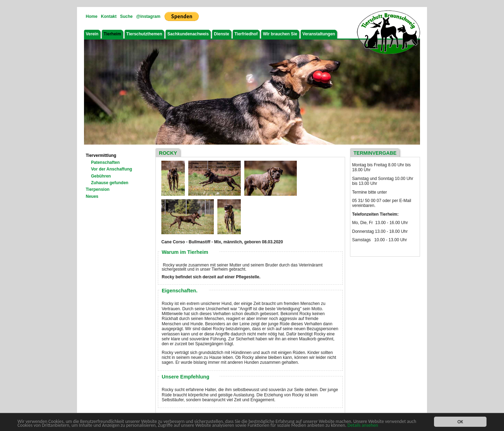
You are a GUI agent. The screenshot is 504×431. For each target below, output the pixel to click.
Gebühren (101, 176)
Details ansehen (363, 426)
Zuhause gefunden (110, 183)
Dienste (221, 34)
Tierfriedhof (246, 34)
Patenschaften (105, 162)
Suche (126, 16)
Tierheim (112, 34)
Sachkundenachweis (188, 34)
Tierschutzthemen (144, 34)
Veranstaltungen (319, 34)
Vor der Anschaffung (111, 169)
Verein (92, 34)
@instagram (148, 16)
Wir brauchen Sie (280, 34)
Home (92, 16)
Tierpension (98, 189)
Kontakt (109, 16)
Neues (92, 196)
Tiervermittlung (101, 155)
